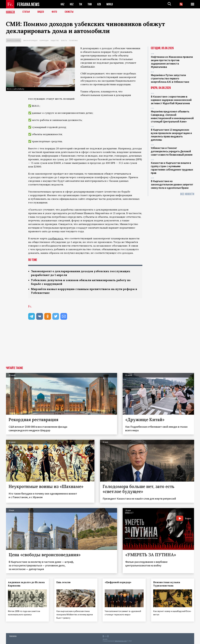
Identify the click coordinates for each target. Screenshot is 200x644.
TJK (81, 4)
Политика (73, 40)
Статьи (26, 12)
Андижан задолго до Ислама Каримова (26, 584)
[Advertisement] (100, 345)
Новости (10, 12)
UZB (99, 4)
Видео (41, 12)
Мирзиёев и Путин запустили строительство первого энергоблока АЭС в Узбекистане (170, 78)
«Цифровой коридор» (118, 582)
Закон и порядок (30, 40)
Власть (64, 40)
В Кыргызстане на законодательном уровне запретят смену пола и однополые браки (172, 184)
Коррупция (44, 40)
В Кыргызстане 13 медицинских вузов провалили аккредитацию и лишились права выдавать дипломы (171, 135)
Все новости (187, 194)
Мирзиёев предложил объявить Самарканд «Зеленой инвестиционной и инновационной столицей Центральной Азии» (172, 116)
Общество (55, 40)
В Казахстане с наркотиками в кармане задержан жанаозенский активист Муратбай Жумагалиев (171, 100)
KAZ (62, 4)
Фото (54, 12)
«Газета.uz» (88, 66)
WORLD (110, 4)
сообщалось (56, 238)
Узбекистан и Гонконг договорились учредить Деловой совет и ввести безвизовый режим (172, 151)
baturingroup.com (121, 641)
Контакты (13, 636)
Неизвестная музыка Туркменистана (167, 584)
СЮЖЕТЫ (69, 12)
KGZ (72, 4)
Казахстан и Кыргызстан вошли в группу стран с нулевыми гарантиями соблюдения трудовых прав (172, 168)
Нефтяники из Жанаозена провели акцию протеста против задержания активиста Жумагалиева (172, 62)
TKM (90, 4)
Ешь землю (63, 582)
